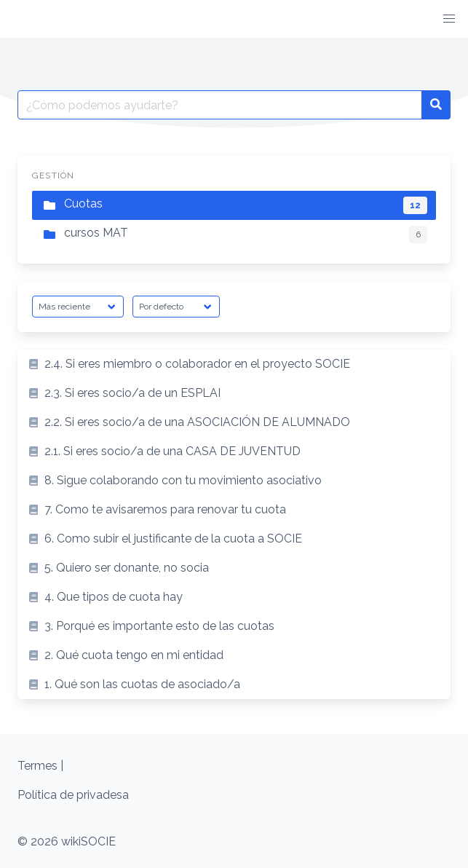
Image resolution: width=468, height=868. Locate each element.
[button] (449, 19)
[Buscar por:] (220, 105)
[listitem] (234, 364)
